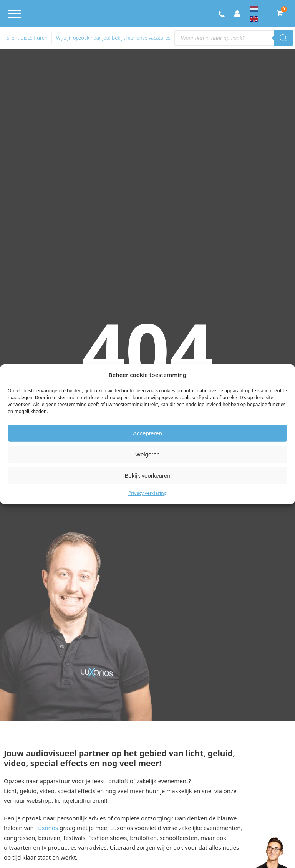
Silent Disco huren (27, 38)
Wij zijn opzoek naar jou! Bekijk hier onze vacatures (113, 38)
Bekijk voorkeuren (147, 475)
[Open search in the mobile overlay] (234, 38)
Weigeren (147, 454)
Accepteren (147, 433)
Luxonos (47, 828)
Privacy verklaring (147, 493)
